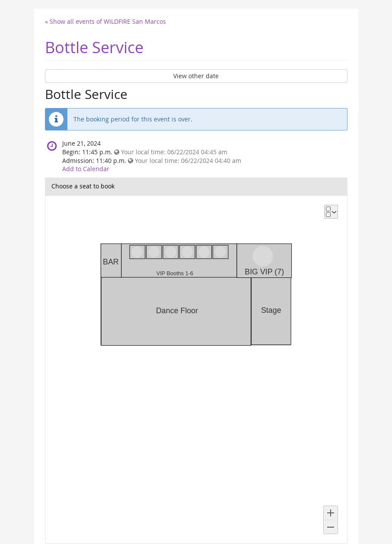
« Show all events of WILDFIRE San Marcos (105, 21)
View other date (196, 76)
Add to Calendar (86, 169)
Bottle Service (94, 47)
